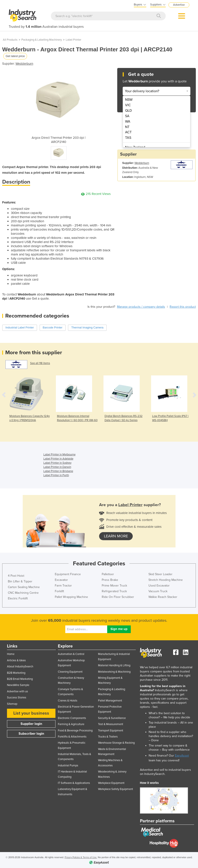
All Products (10, 40)
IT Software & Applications (74, 783)
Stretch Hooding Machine (166, 580)
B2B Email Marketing (20, 679)
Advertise (179, 5)
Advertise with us (17, 691)
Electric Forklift (18, 598)
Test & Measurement (111, 724)
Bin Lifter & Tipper (20, 581)
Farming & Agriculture (71, 724)
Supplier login (31, 724)
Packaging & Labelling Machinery (42, 40)
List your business (31, 713)
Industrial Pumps (68, 766)
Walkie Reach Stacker (163, 597)
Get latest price (15, 56)
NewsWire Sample (18, 685)
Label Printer (73, 40)
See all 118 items (40, 363)
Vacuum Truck (158, 591)
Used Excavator (159, 586)
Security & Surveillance (112, 718)
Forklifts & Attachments (72, 737)
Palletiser (108, 574)
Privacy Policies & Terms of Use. (81, 857)
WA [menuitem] (128, 122)
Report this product (183, 307)
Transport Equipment (111, 731)
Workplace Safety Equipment (115, 789)
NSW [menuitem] (129, 100)
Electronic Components (72, 718)
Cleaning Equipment (70, 672)
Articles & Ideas (16, 660)
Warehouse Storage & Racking (116, 743)
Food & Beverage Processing (75, 731)
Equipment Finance (68, 574)
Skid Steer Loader (160, 574)
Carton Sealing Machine (24, 587)
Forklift (59, 591)
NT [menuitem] (127, 127)
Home (11, 654)
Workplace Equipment (111, 783)
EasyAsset (182, 756)
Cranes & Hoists (68, 701)
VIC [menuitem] (128, 105)
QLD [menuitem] (128, 111)
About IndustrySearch (20, 667)
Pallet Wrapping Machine (71, 597)
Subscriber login (31, 734)
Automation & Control (71, 654)
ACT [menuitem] (128, 132)
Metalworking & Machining (114, 672)
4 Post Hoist (16, 576)
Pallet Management (110, 701)
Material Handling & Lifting (114, 665)
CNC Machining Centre (23, 593)
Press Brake (110, 580)
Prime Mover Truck (114, 586)
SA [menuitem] (127, 116)
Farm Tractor (63, 586)
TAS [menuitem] (128, 138)
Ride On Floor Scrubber (118, 597)
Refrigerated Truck (114, 591)
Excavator (61, 580)
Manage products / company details (141, 307)
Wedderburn (24, 64)
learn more (116, 536)
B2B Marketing (16, 673)
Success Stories (17, 698)
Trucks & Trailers (108, 737)
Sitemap (12, 704)
